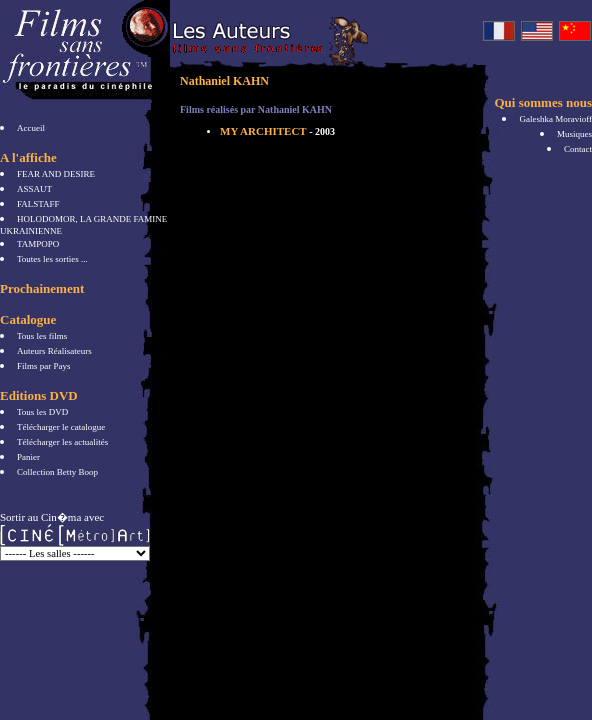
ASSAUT (34, 189)
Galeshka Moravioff (555, 119)
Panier (28, 457)
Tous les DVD (42, 412)
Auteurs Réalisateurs (54, 351)
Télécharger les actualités (62, 442)
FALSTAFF (38, 204)
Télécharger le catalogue (61, 427)
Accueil (31, 128)
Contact (578, 149)
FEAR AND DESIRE (56, 174)
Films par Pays (44, 366)
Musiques (574, 134)
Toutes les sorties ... (52, 259)
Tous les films (42, 336)
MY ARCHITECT (277, 131)
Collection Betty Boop (57, 472)
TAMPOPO (38, 244)
